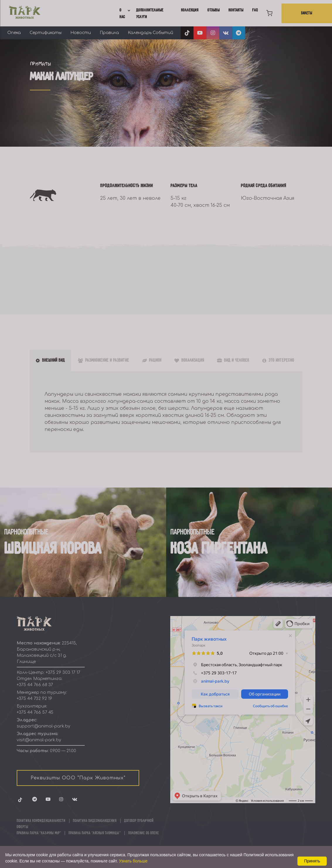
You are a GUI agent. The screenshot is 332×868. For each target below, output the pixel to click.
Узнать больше (133, 861)
